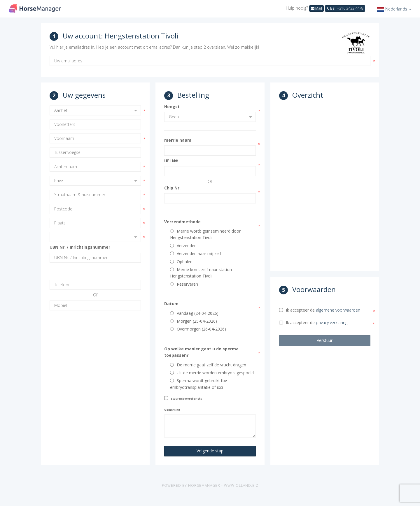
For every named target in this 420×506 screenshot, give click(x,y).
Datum (171, 304)
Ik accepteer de (320, 310)
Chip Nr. (172, 188)
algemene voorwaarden (338, 310)
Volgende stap (210, 451)
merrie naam (178, 140)
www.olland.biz (241, 485)
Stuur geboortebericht (186, 399)
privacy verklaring (332, 323)
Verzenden (183, 246)
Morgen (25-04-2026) (194, 321)
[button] (394, 9)
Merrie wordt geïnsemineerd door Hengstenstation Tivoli (205, 234)
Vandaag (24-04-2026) (194, 313)
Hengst (172, 107)
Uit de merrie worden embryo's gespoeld (212, 373)
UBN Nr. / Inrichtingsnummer (80, 247)
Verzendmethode (182, 222)
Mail (316, 8)
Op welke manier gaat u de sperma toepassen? (201, 352)
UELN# (171, 161)
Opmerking (172, 410)
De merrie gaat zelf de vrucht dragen (208, 365)
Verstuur (325, 340)
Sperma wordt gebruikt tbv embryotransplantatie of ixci (198, 384)
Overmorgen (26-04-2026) (198, 329)
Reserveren (184, 284)
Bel (345, 8)
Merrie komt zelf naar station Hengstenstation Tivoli (201, 273)
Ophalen (181, 262)
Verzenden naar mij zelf (196, 253)
